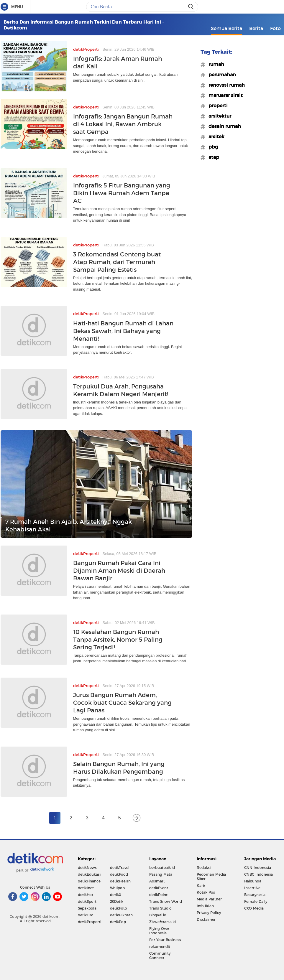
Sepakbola (87, 908)
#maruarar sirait (224, 95)
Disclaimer (206, 919)
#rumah (215, 64)
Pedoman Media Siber (211, 877)
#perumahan (220, 75)
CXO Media (254, 908)
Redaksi (204, 868)
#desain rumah (223, 126)
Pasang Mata (161, 874)
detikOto (86, 915)
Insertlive (252, 888)
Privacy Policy (209, 913)
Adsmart (157, 881)
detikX (116, 895)
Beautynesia (255, 895)
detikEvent (159, 888)
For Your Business (165, 940)
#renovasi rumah (225, 85)
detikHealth (120, 881)
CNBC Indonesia (258, 874)
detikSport (87, 901)
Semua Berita (226, 28)
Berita (256, 28)
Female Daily (256, 901)
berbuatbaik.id (162, 868)
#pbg (211, 147)
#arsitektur (218, 116)
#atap (212, 157)
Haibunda (253, 881)
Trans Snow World (166, 901)
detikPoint (158, 895)
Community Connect (160, 956)
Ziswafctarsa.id (162, 922)
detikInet (86, 888)
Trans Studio (160, 908)
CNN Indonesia (258, 868)
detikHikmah (121, 915)
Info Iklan (205, 906)
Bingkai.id (158, 915)
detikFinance (89, 881)
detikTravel (120, 868)
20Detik (117, 901)
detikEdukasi (89, 874)
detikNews (87, 868)
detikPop (118, 922)
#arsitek (215, 136)
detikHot (86, 895)
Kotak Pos (206, 892)
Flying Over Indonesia (159, 931)
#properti (216, 106)
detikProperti (90, 922)
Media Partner (209, 899)
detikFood (119, 874)
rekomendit (160, 947)
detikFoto (119, 908)
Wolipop (117, 888)
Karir (201, 886)
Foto (275, 28)
